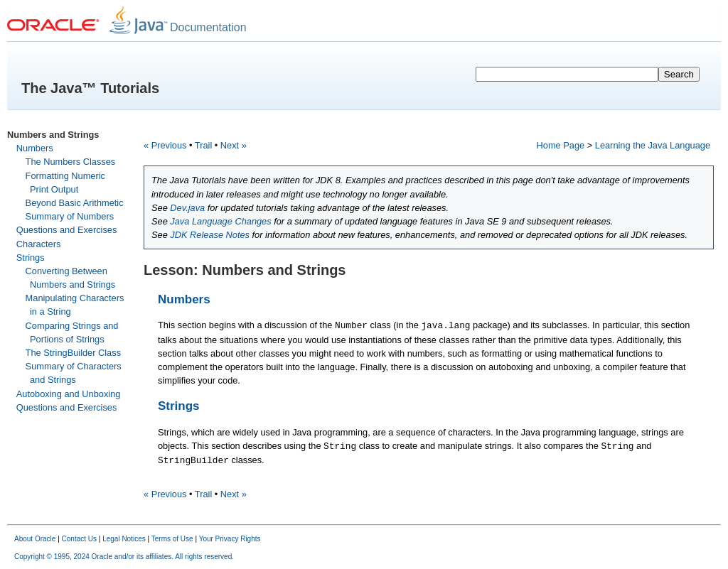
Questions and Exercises (67, 230)
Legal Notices (124, 539)
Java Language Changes (220, 221)
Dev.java (187, 208)
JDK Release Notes (210, 235)
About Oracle (35, 539)
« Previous (165, 145)
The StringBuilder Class (73, 353)
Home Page (561, 145)
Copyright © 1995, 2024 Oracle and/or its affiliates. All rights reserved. (124, 557)
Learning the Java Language (653, 145)
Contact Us (79, 539)
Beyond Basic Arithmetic (75, 203)
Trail (203, 145)
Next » (234, 145)
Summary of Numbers (70, 216)
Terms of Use (172, 539)
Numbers (35, 148)
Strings (31, 258)
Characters (39, 244)
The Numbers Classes (71, 162)
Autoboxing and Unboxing (69, 394)
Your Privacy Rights (230, 539)
